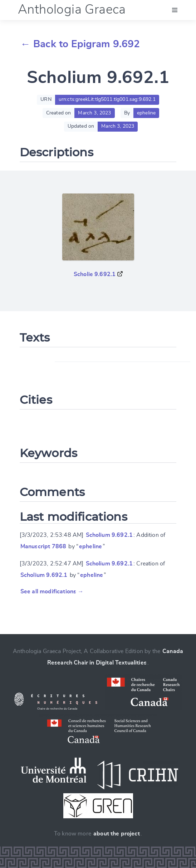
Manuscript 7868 (43, 546)
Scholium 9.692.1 (109, 535)
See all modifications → (52, 592)
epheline (90, 546)
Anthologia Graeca (72, 10)
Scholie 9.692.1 (95, 274)
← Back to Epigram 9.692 (80, 44)
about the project (117, 834)
